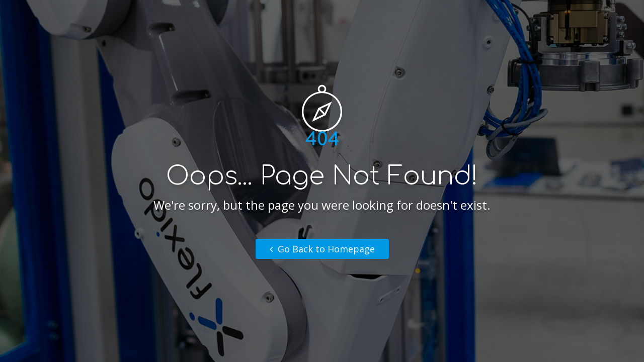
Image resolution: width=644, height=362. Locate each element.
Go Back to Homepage (322, 249)
